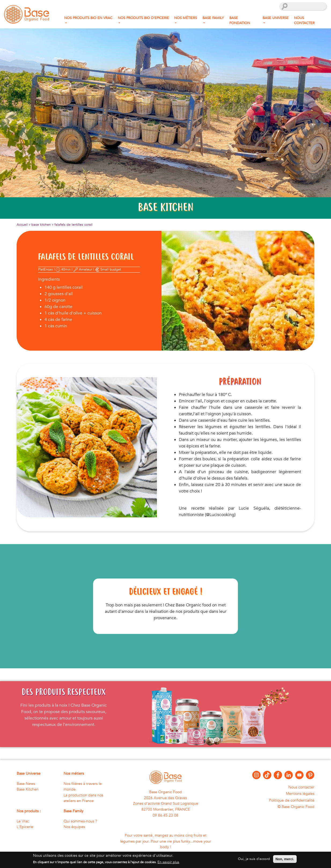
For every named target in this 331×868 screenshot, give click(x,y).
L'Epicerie (25, 827)
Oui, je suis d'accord (254, 860)
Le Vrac (23, 821)
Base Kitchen (28, 789)
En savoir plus (168, 864)
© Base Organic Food (296, 807)
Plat (41, 269)
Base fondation (240, 21)
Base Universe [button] (276, 18)
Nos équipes (74, 827)
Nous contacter (304, 21)
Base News (26, 784)
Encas (48, 269)
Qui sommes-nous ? (80, 821)
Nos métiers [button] (185, 18)
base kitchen (41, 225)
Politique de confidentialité (292, 800)
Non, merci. (285, 861)
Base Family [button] (213, 18)
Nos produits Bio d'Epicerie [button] (143, 18)
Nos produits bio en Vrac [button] (88, 18)
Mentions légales (300, 794)
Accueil (22, 225)
